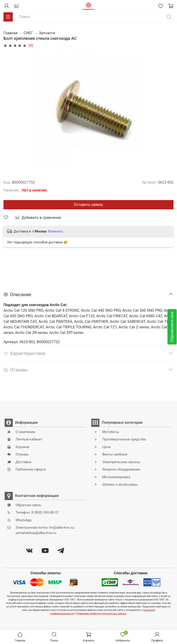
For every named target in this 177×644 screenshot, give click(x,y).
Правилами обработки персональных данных (101, 614)
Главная (11, 33)
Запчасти (47, 33)
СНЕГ (28, 33)
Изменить (55, 231)
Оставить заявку (88, 205)
